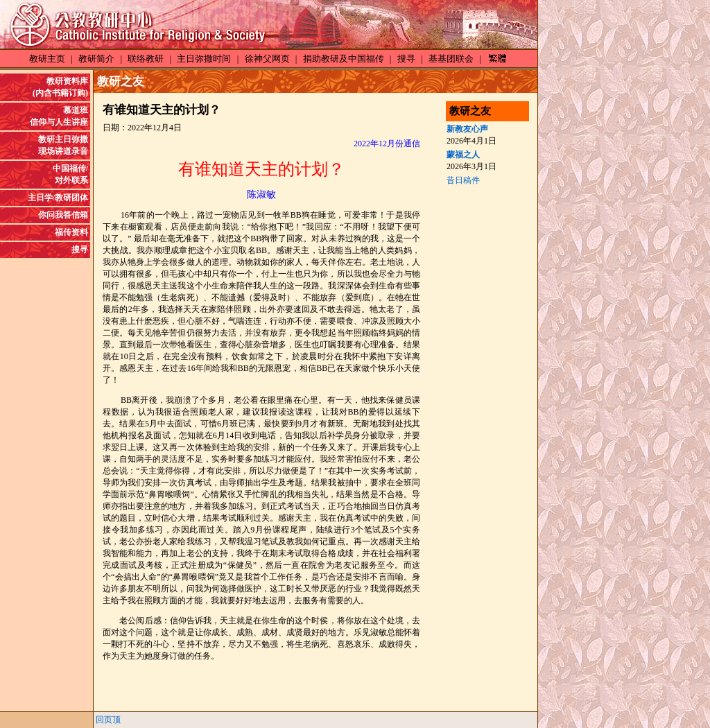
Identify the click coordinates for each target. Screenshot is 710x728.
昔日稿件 (463, 180)
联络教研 (146, 59)
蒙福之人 (463, 155)
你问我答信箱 (63, 215)
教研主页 (47, 59)
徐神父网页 (267, 59)
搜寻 (406, 59)
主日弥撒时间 (204, 59)
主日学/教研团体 (58, 198)
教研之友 (121, 81)
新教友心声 (467, 129)
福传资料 (71, 232)
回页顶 (108, 720)
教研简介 (96, 59)
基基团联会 (451, 59)
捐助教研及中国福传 (344, 59)
